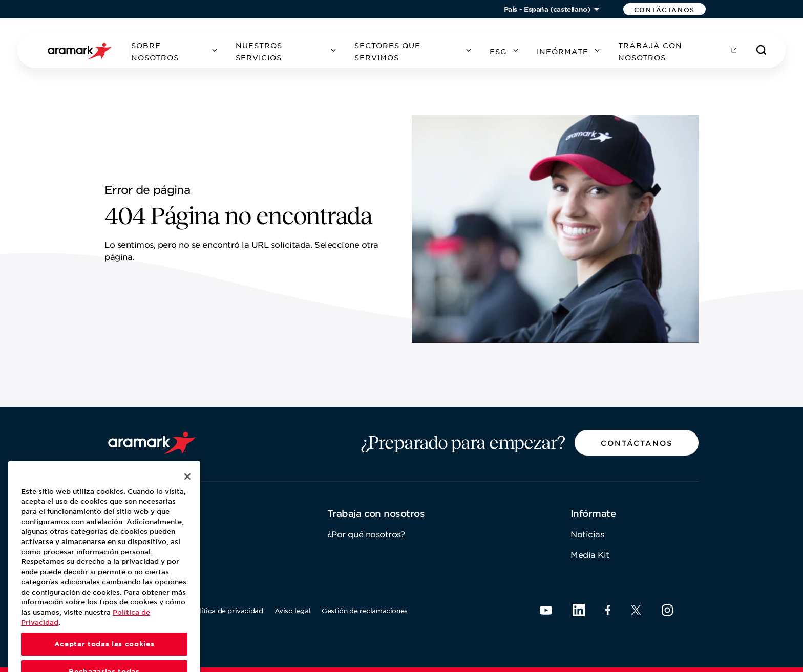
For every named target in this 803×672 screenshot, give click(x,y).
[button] (664, 9)
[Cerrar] (187, 493)
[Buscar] (762, 50)
